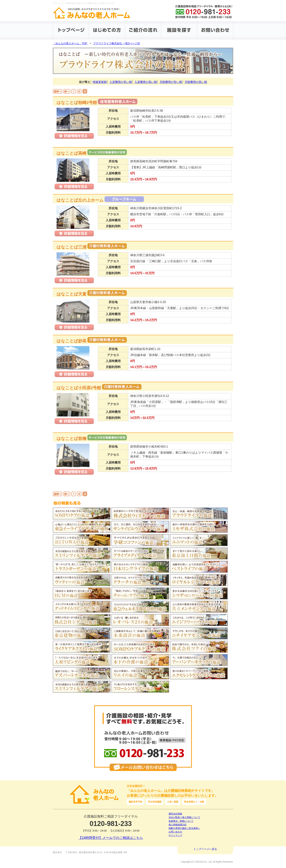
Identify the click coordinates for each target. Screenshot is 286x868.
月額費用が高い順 (196, 82)
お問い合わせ (175, 832)
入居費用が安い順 (121, 82)
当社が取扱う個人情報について (184, 817)
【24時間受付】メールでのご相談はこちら (111, 838)
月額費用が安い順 (171, 82)
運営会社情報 (175, 814)
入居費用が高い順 (146, 82)
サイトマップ (175, 835)
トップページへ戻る (205, 849)
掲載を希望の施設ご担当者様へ (184, 828)
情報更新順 (100, 82)
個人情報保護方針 (178, 825)
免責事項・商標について (181, 821)
